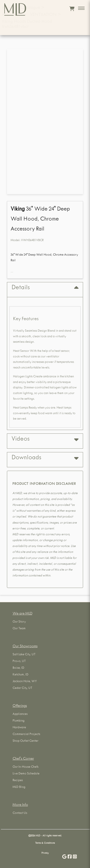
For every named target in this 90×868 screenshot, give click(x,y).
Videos (45, 439)
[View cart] (72, 9)
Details (45, 288)
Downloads (45, 458)
